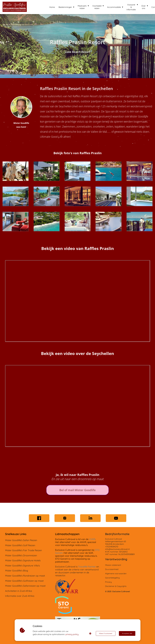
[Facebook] (39, 518)
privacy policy (72, 634)
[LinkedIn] (90, 518)
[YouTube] (116, 518)
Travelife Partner (87, 567)
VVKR (92, 539)
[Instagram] (65, 518)
